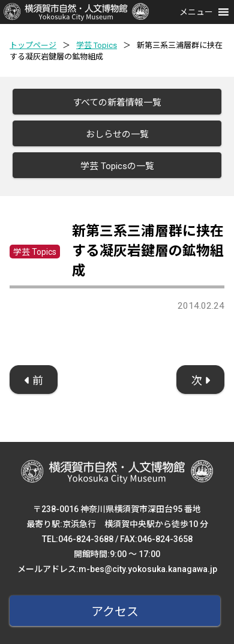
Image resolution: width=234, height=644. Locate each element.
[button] (196, 12)
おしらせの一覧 (117, 134)
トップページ (33, 45)
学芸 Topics (97, 45)
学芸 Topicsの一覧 (117, 166)
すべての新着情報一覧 (117, 103)
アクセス (115, 612)
